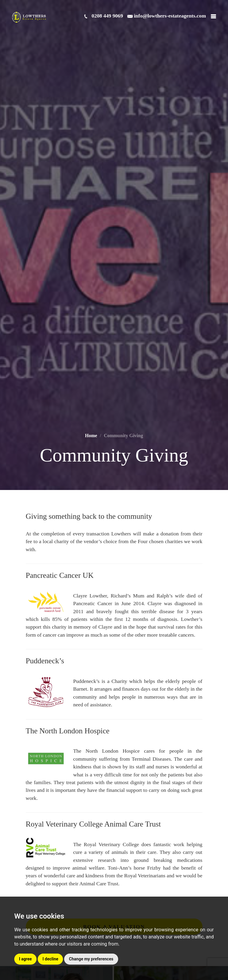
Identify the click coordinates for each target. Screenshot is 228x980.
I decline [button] (50, 959)
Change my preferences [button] (91, 959)
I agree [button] (25, 959)
